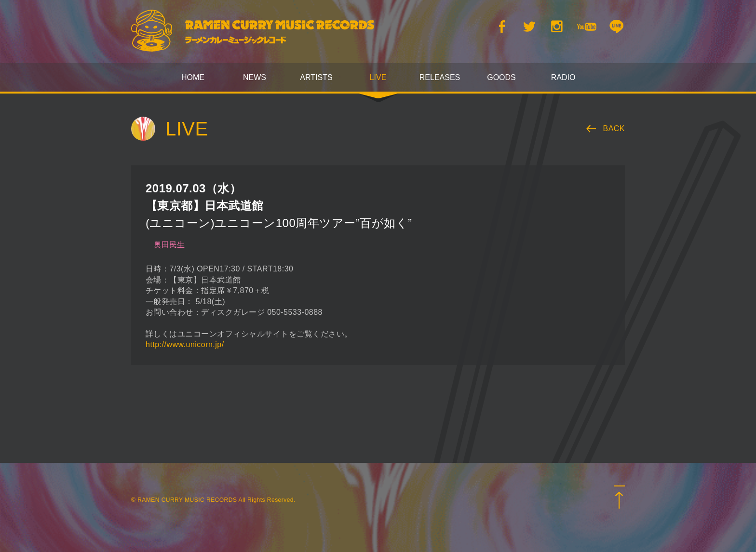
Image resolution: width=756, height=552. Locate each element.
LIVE (378, 77)
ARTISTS (316, 77)
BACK (614, 128)
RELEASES (440, 77)
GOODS (501, 77)
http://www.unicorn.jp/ (185, 344)
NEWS (255, 77)
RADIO (563, 77)
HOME (193, 77)
